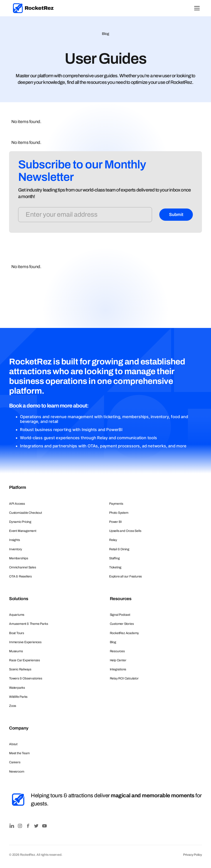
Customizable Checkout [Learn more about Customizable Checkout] (26, 513)
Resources (117, 651)
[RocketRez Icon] (18, 800)
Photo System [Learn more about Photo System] (119, 513)
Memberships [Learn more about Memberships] (19, 558)
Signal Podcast (120, 615)
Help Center (118, 660)
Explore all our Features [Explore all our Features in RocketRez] (125, 576)
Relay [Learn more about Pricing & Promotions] (113, 540)
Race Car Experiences (25, 660)
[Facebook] (28, 826)
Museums (16, 651)
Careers (15, 762)
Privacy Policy (193, 855)
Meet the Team (19, 753)
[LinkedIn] (12, 826)
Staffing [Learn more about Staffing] (114, 558)
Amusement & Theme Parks (28, 624)
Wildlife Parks (18, 697)
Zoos (13, 706)
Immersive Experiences (25, 642)
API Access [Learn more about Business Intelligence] (17, 504)
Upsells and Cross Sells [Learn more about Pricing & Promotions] (125, 531)
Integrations (118, 669)
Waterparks (17, 688)
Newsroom (17, 772)
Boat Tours (17, 633)
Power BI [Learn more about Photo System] (115, 522)
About (13, 744)
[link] (33, 8)
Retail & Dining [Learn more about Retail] (119, 549)
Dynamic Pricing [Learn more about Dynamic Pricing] (20, 522)
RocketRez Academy (124, 633)
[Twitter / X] (36, 826)
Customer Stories (122, 624)
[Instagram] (20, 826)
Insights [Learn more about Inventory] (14, 540)
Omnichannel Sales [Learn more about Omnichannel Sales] (23, 567)
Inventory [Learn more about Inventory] (16, 549)
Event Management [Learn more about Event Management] (23, 531)
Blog (113, 642)
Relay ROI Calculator (124, 678)
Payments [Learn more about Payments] (116, 504)
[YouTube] (44, 826)
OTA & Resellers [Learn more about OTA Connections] (20, 576)
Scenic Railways (20, 669)
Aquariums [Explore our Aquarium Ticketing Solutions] (17, 615)
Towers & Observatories (26, 678)
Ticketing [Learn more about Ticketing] (115, 567)
